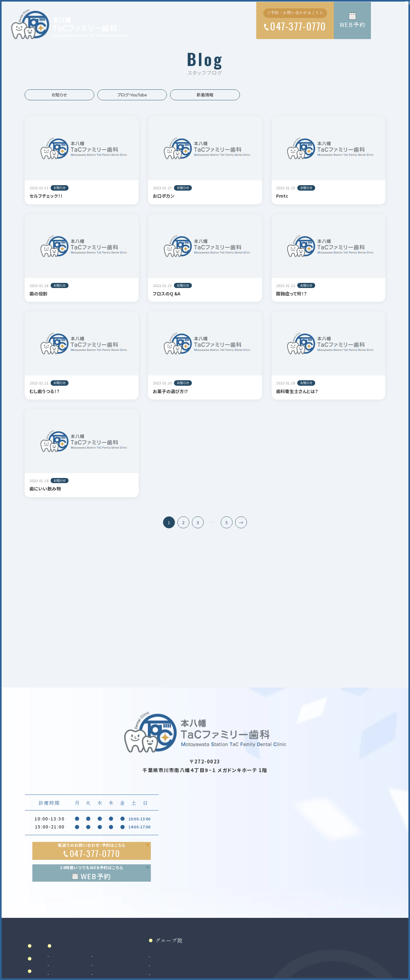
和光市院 (245, 971)
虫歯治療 (121, 971)
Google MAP (353, 912)
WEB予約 (353, 25)
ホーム (43, 960)
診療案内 (126, 960)
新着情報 (205, 95)
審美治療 (176, 971)
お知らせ (59, 95)
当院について (51, 972)
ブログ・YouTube (132, 95)
